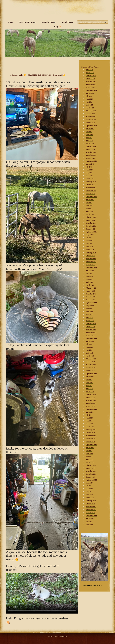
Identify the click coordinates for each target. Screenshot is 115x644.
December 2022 (91, 188)
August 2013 (90, 518)
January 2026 (90, 78)
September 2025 (91, 90)
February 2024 (91, 146)
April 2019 (89, 318)
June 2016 (89, 418)
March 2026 (90, 72)
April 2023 (89, 176)
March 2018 (90, 356)
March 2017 (90, 391)
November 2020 (91, 261)
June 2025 (89, 99)
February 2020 (91, 288)
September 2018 (91, 338)
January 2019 (90, 326)
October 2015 (90, 442)
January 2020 (90, 291)
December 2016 (91, 400)
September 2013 (91, 515)
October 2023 (90, 158)
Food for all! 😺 (60, 75)
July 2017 (89, 380)
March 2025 (90, 108)
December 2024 (91, 117)
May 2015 (89, 456)
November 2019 (91, 297)
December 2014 (91, 471)
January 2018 (90, 362)
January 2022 (90, 220)
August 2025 (90, 93)
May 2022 (89, 208)
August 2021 (90, 235)
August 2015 (90, 447)
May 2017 (89, 385)
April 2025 (89, 105)
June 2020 (89, 276)
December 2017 (91, 365)
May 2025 (89, 102)
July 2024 (89, 132)
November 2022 (91, 191)
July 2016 (89, 415)
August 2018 (90, 341)
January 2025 (90, 114)
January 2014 (90, 504)
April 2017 (89, 388)
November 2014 (91, 474)
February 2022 (91, 217)
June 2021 (89, 241)
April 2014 (89, 495)
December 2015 (91, 436)
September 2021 (91, 232)
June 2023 (89, 170)
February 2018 (91, 359)
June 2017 (89, 383)
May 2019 (89, 315)
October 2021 (90, 229)
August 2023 (90, 164)
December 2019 (91, 294)
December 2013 (91, 507)
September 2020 (91, 267)
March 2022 (90, 214)
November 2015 (91, 439)
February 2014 (91, 501)
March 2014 (90, 498)
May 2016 (89, 421)
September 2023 (91, 161)
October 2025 (90, 87)
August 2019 (90, 306)
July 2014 (89, 486)
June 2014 (89, 489)
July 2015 (89, 450)
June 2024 (89, 134)
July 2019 (89, 309)
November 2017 (91, 368)
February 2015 (91, 465)
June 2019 (89, 312)
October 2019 (90, 300)
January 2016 (90, 433)
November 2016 (91, 403)
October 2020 (90, 264)
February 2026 (91, 75)
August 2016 (90, 412)
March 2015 (90, 462)
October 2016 (90, 406)
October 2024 (90, 123)
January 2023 (90, 185)
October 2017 (90, 371)
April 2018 (89, 353)
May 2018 (89, 350)
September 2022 (91, 197)
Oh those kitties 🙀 (18, 75)
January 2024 (90, 149)
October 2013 (90, 512)
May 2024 (89, 137)
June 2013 (89, 524)
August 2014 (90, 483)
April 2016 (89, 424)
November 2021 (91, 226)
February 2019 (91, 323)
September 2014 (91, 480)
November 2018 (91, 332)
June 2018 (89, 347)
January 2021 (90, 256)
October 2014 (90, 477)
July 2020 (89, 273)
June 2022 (89, 205)
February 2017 (91, 394)
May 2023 (89, 173)
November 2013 (91, 510)
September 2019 (91, 303)
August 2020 (90, 270)
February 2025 (91, 111)
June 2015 (89, 453)
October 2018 (90, 335)
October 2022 (90, 194)
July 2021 (89, 238)
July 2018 (89, 344)
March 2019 (90, 321)
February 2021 (91, 253)
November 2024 (91, 120)
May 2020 (89, 279)
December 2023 (91, 152)
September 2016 (91, 409)
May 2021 (89, 244)
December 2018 (91, 329)
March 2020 (90, 285)
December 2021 (91, 223)
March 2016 (90, 427)
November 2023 (91, 155)
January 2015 (90, 468)
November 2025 (91, 84)
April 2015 (89, 459)
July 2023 (89, 167)
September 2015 (91, 445)
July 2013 (89, 521)
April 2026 (89, 70)
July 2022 (89, 202)
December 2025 (91, 81)
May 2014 (89, 492)
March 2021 (90, 250)
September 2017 (91, 374)
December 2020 (91, 259)
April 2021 (89, 247)
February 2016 (91, 430)
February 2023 (91, 182)
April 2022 (89, 211)
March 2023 (90, 179)
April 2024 (89, 140)
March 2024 (90, 143)
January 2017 (90, 397)
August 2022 (90, 199)
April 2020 (89, 282)
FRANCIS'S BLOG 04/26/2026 (40, 75)
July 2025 (89, 96)
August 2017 (90, 377)
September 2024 (91, 126)
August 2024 (90, 129)
